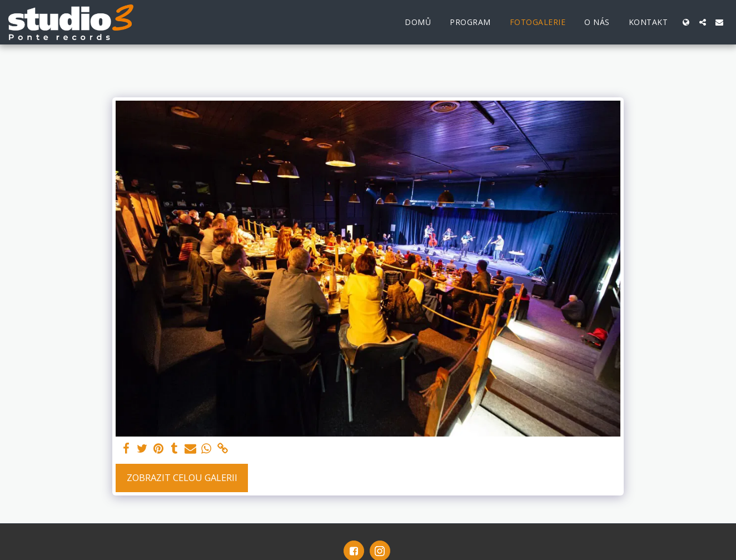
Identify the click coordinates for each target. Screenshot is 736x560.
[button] (703, 22)
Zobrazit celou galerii (182, 477)
